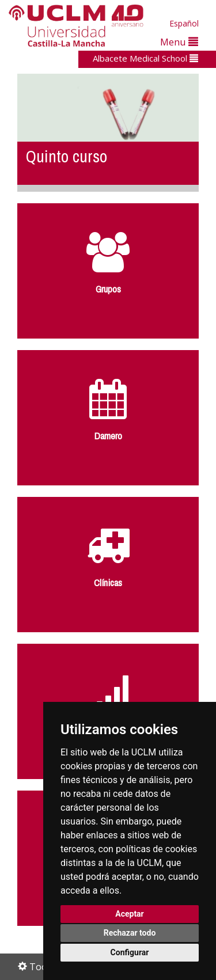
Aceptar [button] (130, 914)
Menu (179, 42)
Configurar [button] (130, 952)
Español (184, 23)
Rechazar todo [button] (130, 933)
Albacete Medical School (145, 58)
